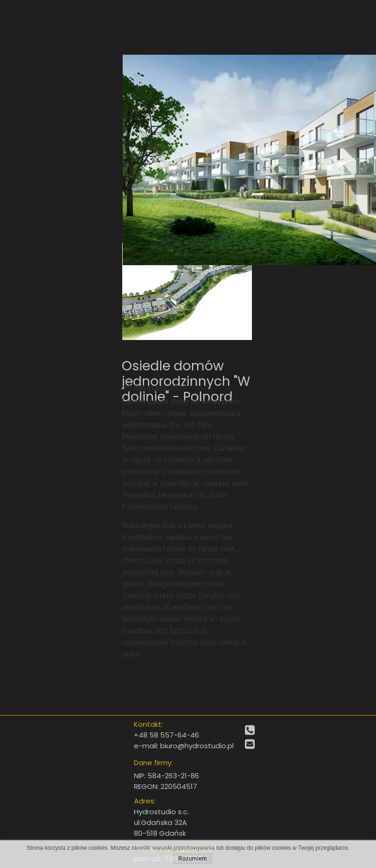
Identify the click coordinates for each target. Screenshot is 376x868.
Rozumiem (193, 859)
